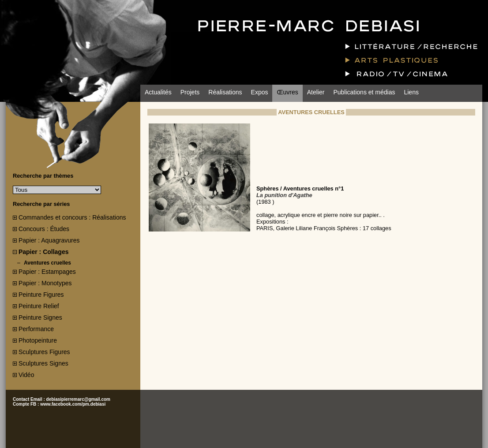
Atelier (316, 92)
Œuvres (287, 92)
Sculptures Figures (44, 352)
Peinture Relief (39, 306)
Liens (411, 92)
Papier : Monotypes (45, 283)
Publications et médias (364, 92)
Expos (260, 92)
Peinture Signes (40, 317)
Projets (190, 92)
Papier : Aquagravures (49, 240)
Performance (36, 329)
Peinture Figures (41, 295)
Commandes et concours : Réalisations (72, 217)
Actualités (158, 92)
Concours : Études (44, 229)
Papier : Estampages (47, 272)
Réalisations (225, 92)
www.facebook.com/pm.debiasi (73, 404)
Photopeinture (38, 340)
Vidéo (26, 375)
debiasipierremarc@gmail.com (78, 399)
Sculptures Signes (43, 363)
